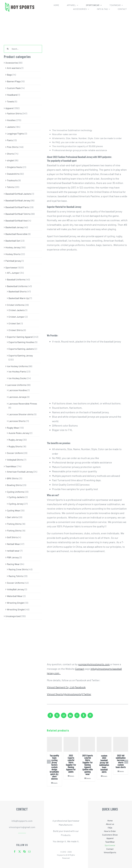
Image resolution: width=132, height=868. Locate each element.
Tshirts (11, 187)
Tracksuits (12, 180)
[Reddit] (64, 717)
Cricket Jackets (17, 310)
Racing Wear (13, 564)
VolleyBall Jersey (15, 589)
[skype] (24, 852)
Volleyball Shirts (15, 460)
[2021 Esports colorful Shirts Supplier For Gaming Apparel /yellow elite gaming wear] (88, 744)
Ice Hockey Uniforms (17, 366)
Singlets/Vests (15, 167)
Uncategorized (13, 616)
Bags (9, 75)
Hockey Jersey (13, 247)
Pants (10, 140)
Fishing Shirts (14, 524)
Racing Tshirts (16, 576)
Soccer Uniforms (16, 583)
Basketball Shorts (18, 291)
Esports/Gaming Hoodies (21, 342)
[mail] (29, 852)
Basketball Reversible (16, 234)
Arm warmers (14, 68)
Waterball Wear (15, 596)
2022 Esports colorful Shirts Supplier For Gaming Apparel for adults (71, 764)
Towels (11, 101)
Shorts (10, 154)
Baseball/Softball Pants (17, 207)
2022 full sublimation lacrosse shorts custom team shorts (121, 761)
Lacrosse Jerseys (17, 397)
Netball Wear (13, 544)
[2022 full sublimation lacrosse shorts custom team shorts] (121, 744)
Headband (12, 95)
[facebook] (15, 852)
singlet (11, 160)
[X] (57, 717)
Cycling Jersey (16, 504)
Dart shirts (12, 517)
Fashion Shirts (14, 113)
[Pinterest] (90, 717)
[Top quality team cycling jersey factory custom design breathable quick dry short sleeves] (54, 744)
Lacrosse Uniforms (17, 385)
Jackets (11, 127)
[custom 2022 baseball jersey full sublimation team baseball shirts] (104, 744)
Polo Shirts (13, 147)
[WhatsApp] (77, 717)
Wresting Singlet (16, 603)
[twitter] (20, 852)
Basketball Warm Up (19, 298)
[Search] (8, 49)
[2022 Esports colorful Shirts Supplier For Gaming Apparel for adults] (71, 744)
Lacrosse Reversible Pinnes (23, 404)
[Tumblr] (84, 717)
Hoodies (11, 120)
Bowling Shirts (14, 485)
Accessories (12, 63)
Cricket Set (14, 323)
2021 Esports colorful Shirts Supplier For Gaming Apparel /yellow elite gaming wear (88, 765)
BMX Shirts (13, 478)
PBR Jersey (13, 557)
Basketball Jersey (14, 227)
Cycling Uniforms (16, 492)
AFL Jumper (13, 273)
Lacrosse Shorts (17, 421)
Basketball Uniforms (17, 286)
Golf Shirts (12, 537)
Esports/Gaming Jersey (21, 356)
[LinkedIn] (70, 717)
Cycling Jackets (16, 497)
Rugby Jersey (15, 440)
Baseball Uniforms (16, 279)
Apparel (9, 108)
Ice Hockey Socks (17, 378)
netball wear (13, 551)
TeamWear (11, 466)
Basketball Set (13, 241)
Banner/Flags (14, 81)
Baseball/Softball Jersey (18, 200)
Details (55, 783)
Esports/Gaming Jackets (21, 349)
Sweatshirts (13, 174)
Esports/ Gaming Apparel (20, 337)
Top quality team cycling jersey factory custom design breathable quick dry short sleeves (54, 767)
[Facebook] (50, 717)
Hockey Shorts (13, 254)
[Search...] (23, 49)
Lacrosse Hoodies (18, 390)
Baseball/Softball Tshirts (18, 214)
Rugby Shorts (15, 446)
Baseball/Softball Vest (17, 221)
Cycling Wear (14, 510)
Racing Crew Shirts (18, 569)
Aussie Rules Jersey (19, 433)
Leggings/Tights (15, 134)
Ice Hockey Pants (17, 371)
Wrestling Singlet (16, 609)
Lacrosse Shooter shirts (21, 414)
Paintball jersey (13, 261)
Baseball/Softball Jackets (18, 194)
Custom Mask (14, 88)
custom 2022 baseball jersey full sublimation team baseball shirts (104, 764)
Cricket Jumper (16, 317)
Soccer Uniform (15, 453)
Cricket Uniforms (16, 305)
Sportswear (11, 267)
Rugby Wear (13, 428)
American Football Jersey (20, 472)
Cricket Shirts (16, 330)
